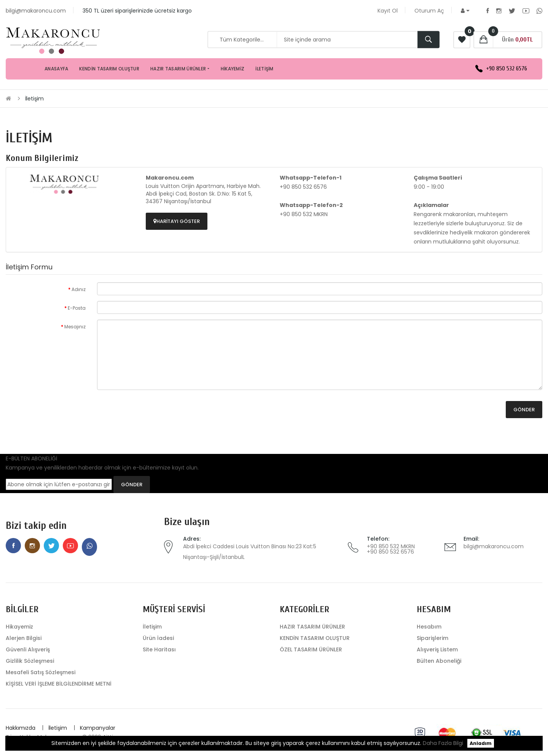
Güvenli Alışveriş (28, 649)
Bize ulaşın (187, 522)
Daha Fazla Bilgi (443, 743)
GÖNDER (132, 485)
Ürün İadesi (158, 638)
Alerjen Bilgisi (24, 638)
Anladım (481, 743)
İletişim (34, 99)
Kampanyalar (98, 728)
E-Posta (77, 308)
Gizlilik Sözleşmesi (30, 661)
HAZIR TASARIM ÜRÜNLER (312, 627)
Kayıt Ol (388, 11)
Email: (471, 539)
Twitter (512, 11)
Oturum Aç (429, 11)
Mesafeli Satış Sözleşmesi (41, 672)
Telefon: (378, 539)
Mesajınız (75, 327)
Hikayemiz (19, 627)
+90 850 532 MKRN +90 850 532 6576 (391, 549)
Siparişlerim (433, 638)
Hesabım (429, 627)
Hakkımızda (21, 728)
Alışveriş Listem (437, 649)
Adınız (79, 289)
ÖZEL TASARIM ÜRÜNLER (311, 649)
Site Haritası (159, 649)
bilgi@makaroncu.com (494, 546)
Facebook (488, 11)
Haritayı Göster (177, 221)
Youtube (526, 11)
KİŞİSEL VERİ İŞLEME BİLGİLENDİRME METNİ (59, 684)
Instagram (499, 11)
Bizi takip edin (36, 526)
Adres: (192, 539)
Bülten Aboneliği (439, 661)
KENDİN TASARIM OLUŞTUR (315, 638)
